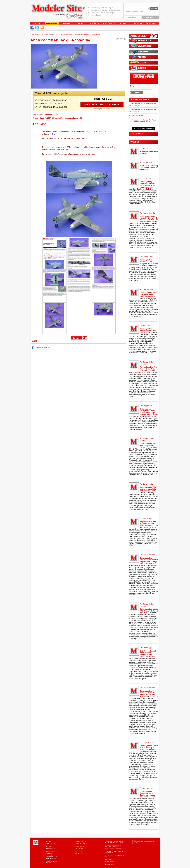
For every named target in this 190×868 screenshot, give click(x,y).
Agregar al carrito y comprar (102, 104)
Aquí (68, 150)
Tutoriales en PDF (67, 35)
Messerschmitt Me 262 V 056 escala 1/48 (88, 35)
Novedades (109, 859)
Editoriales (51, 859)
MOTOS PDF (79, 849)
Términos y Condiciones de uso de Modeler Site (114, 842)
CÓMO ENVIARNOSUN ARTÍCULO (53, 862)
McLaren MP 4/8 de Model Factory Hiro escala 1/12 (142, 105)
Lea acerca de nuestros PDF (114, 856)
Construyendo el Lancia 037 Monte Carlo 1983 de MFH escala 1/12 (143, 121)
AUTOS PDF (79, 851)
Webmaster (109, 864)
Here (54, 134)
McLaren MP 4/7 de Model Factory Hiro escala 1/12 (142, 110)
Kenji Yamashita (137, 116)
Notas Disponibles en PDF (114, 849)
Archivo (50, 854)
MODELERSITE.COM (38, 35)
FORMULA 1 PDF (81, 841)
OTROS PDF (79, 854)
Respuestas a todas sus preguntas (114, 852)
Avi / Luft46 (51, 844)
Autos (49, 846)
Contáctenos (110, 862)
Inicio (49, 841)
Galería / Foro (52, 856)
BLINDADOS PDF (81, 844)
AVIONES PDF (80, 846)
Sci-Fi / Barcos (52, 851)
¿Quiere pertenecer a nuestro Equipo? (113, 846)
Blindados (51, 849)
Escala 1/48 (57, 35)
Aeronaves (48, 35)
